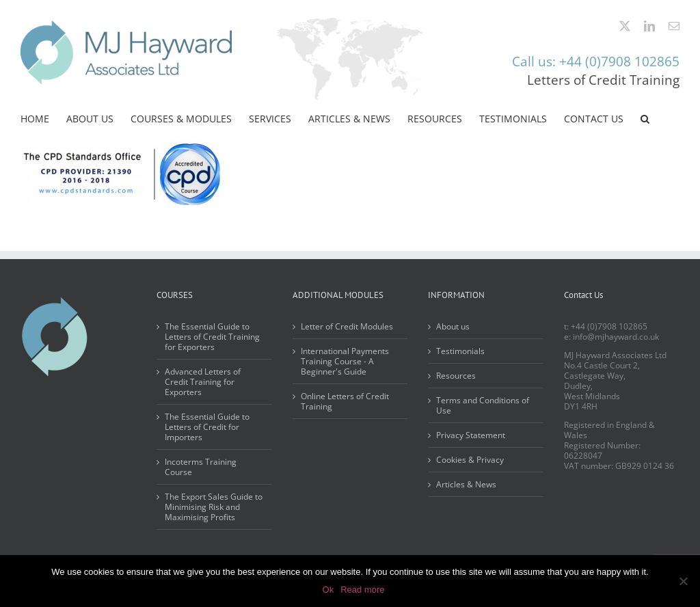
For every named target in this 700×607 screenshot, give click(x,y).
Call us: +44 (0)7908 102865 (596, 61)
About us (453, 326)
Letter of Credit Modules (347, 326)
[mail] (674, 26)
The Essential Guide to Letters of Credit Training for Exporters (212, 337)
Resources (456, 376)
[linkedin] (649, 26)
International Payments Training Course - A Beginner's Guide (345, 361)
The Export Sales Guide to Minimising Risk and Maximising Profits (214, 507)
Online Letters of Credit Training (345, 401)
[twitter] (625, 26)
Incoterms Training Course (201, 467)
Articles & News (466, 484)
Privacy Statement (471, 435)
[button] (645, 119)
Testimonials (460, 351)
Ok (328, 590)
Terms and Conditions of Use (483, 405)
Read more (362, 590)
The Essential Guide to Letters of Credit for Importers (207, 427)
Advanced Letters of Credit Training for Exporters (203, 382)
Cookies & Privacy (470, 460)
